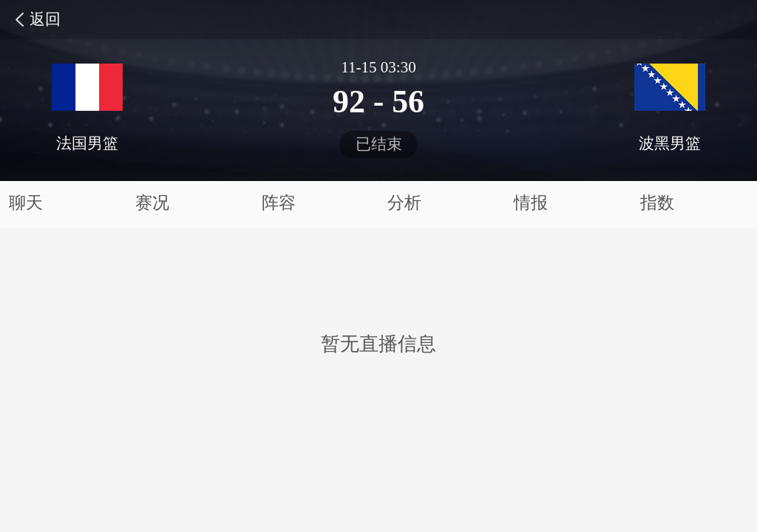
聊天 (26, 203)
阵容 (279, 203)
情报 (531, 203)
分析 (404, 203)
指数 (657, 203)
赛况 (152, 203)
